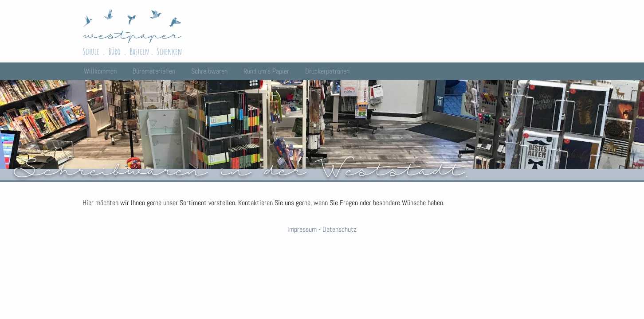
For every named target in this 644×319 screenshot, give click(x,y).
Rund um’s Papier (266, 71)
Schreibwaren (209, 71)
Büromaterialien (154, 71)
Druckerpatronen (327, 71)
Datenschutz (340, 229)
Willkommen (100, 71)
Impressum (302, 229)
